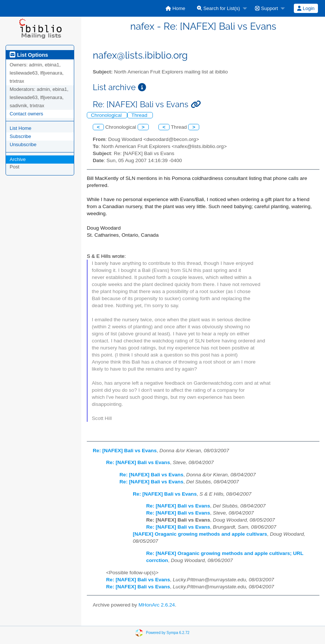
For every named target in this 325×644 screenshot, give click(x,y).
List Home (21, 128)
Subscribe (20, 136)
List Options (29, 55)
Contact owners (26, 114)
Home (175, 8)
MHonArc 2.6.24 (157, 605)
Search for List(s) (219, 8)
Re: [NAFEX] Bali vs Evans (125, 451)
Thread (140, 115)
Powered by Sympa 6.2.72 (168, 633)
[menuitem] (175, 8)
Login (306, 8)
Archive (18, 159)
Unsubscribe (23, 144)
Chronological (107, 115)
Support (266, 8)
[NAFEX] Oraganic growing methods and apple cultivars (200, 534)
